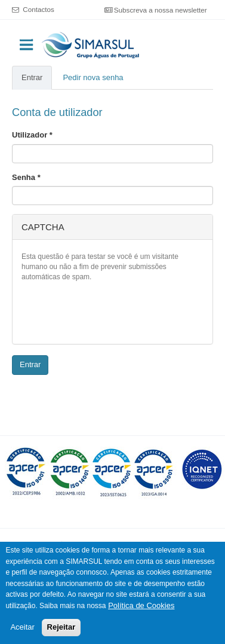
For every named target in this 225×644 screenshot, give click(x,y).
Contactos (38, 9)
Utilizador (32, 135)
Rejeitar (61, 628)
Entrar (37, 81)
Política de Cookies (141, 606)
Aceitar (22, 628)
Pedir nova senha (93, 77)
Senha (26, 177)
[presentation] (112, 312)
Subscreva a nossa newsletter (161, 10)
